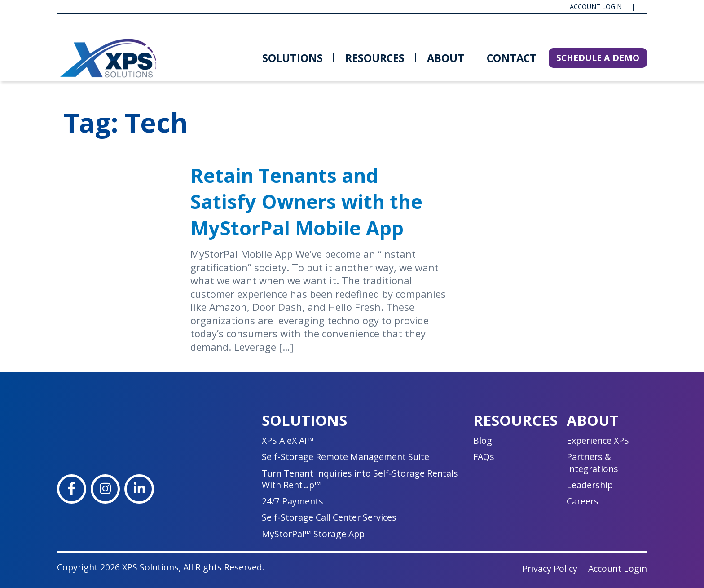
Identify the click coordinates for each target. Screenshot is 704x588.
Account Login (597, 7)
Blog (483, 440)
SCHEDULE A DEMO (598, 58)
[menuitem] (293, 58)
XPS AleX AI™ (288, 440)
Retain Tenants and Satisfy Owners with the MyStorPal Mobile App (306, 202)
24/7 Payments (293, 501)
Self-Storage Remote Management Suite (345, 457)
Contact (512, 58)
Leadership (590, 485)
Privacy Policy (550, 568)
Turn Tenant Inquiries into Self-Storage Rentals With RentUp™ (360, 479)
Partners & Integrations (592, 462)
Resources (375, 58)
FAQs (484, 457)
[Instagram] (105, 489)
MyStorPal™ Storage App (313, 534)
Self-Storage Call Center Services (329, 517)
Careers (583, 501)
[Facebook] (72, 489)
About (446, 58)
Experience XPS (598, 440)
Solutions (293, 58)
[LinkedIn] (139, 489)
